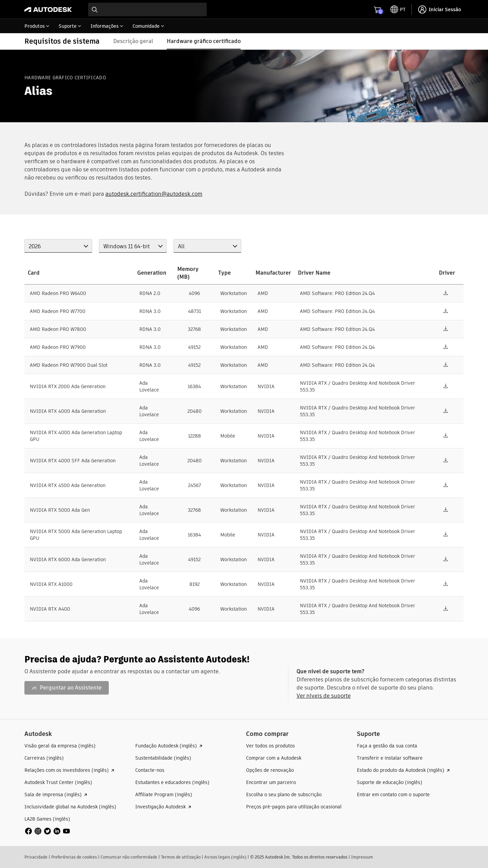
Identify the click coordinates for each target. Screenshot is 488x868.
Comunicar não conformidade (129, 857)
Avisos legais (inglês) (225, 857)
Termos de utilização (181, 857)
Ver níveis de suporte (324, 696)
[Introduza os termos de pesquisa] (147, 9)
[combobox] (147, 9)
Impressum (362, 857)
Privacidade (36, 857)
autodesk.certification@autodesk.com (154, 194)
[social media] (47, 831)
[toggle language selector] (398, 9)
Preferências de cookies (74, 857)
